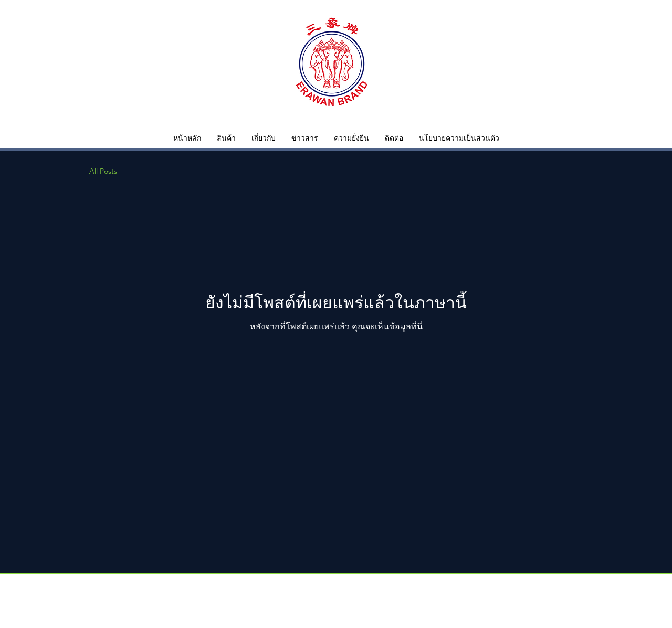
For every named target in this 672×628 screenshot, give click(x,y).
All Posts (103, 171)
